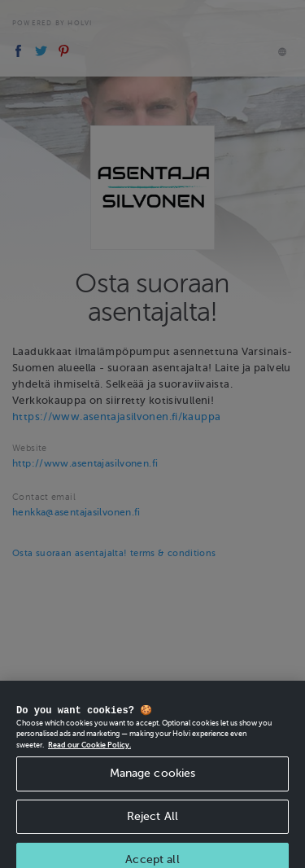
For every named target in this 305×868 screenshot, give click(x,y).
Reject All (152, 823)
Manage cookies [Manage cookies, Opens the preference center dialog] (153, 780)
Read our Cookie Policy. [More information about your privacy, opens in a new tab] (89, 752)
